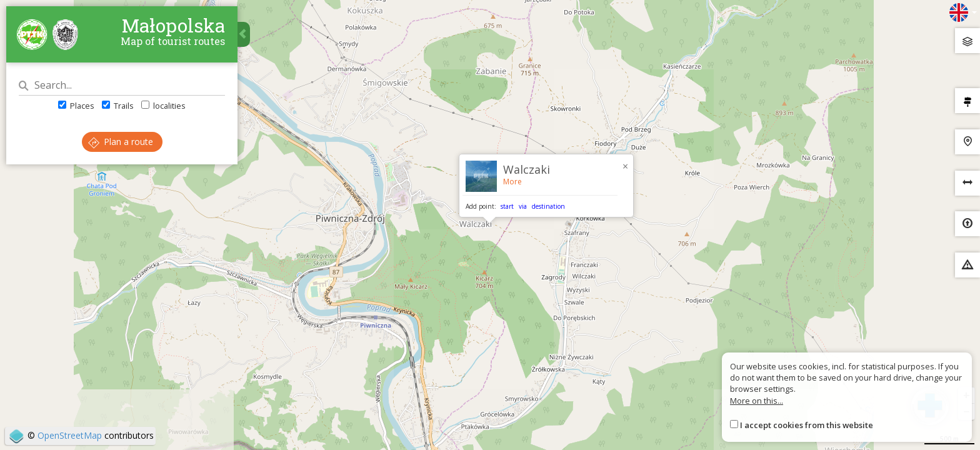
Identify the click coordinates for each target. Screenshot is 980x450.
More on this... (757, 401)
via (523, 206)
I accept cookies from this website (807, 425)
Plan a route (121, 142)
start (507, 206)
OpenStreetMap (70, 435)
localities (163, 106)
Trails (118, 106)
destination (548, 206)
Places (76, 106)
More (512, 182)
